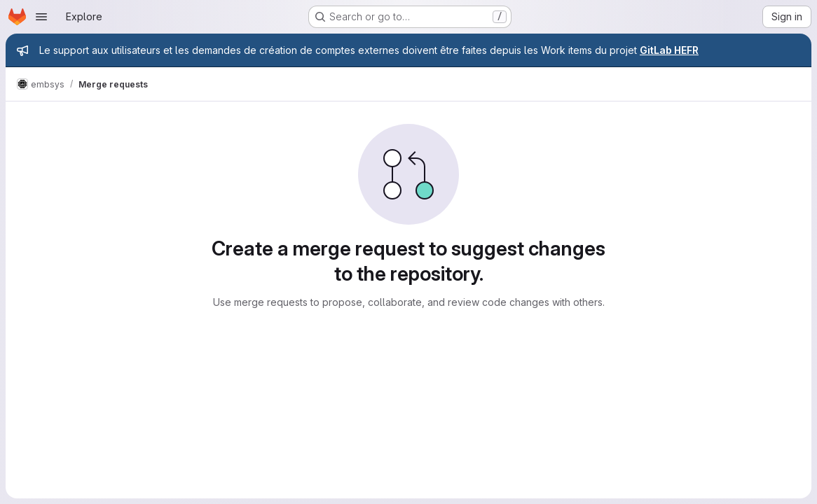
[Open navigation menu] (41, 17)
